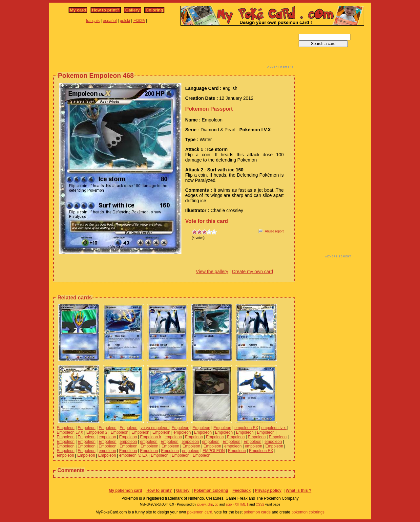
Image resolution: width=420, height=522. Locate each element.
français (93, 21)
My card (78, 10)
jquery (201, 504)
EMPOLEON (214, 451)
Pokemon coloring (211, 490)
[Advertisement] (174, 49)
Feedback (241, 490)
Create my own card (252, 272)
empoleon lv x (274, 428)
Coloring (154, 10)
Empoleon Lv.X (70, 432)
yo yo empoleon (155, 428)
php (210, 504)
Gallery (133, 10)
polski (125, 21)
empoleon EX (246, 428)
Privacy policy (268, 490)
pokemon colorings (308, 512)
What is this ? (299, 490)
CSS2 (260, 504)
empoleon (182, 432)
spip (229, 504)
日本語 (139, 21)
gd (217, 504)
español (110, 21)
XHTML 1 (241, 504)
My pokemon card (125, 490)
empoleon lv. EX (133, 455)
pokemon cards (257, 512)
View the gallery (212, 272)
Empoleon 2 (97, 432)
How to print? (106, 10)
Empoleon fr (151, 437)
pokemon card (200, 512)
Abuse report (274, 231)
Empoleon (66, 428)
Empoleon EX (261, 451)
